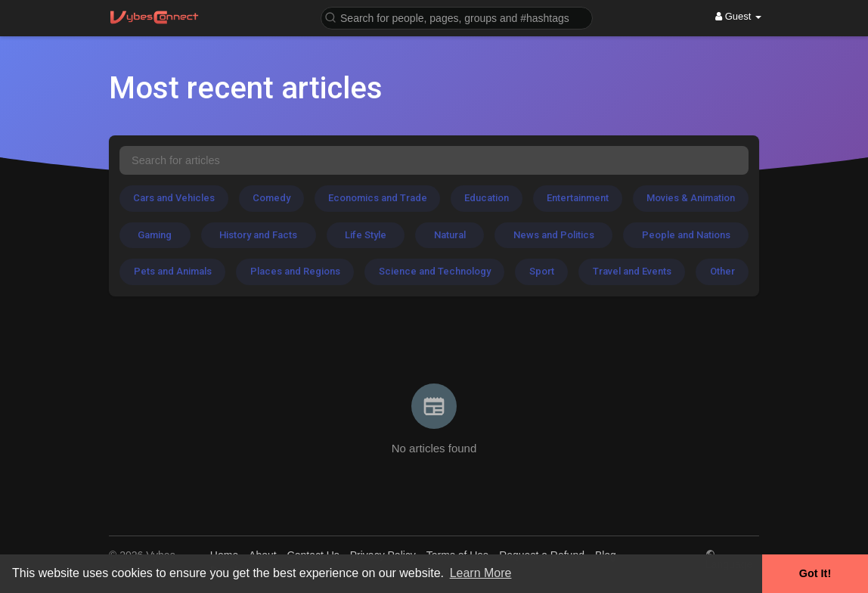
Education (487, 198)
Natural (450, 235)
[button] (457, 17)
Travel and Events (632, 271)
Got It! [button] (815, 573)
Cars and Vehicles (174, 198)
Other (722, 271)
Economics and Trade (378, 198)
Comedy (271, 198)
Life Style (366, 235)
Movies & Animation (691, 198)
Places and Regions (295, 271)
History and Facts (258, 235)
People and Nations (686, 235)
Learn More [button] (481, 573)
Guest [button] (738, 16)
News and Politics (554, 235)
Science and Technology (435, 271)
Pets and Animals (173, 271)
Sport (542, 271)
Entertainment (578, 198)
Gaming (155, 235)
